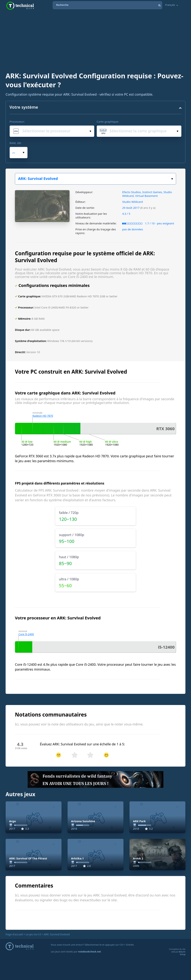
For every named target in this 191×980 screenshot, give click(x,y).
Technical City (20, 6)
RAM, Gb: (16, 143)
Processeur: (17, 121)
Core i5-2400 (26, 634)
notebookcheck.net (90, 952)
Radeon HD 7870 (43, 416)
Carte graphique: (108, 121)
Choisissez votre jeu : (172, 179)
